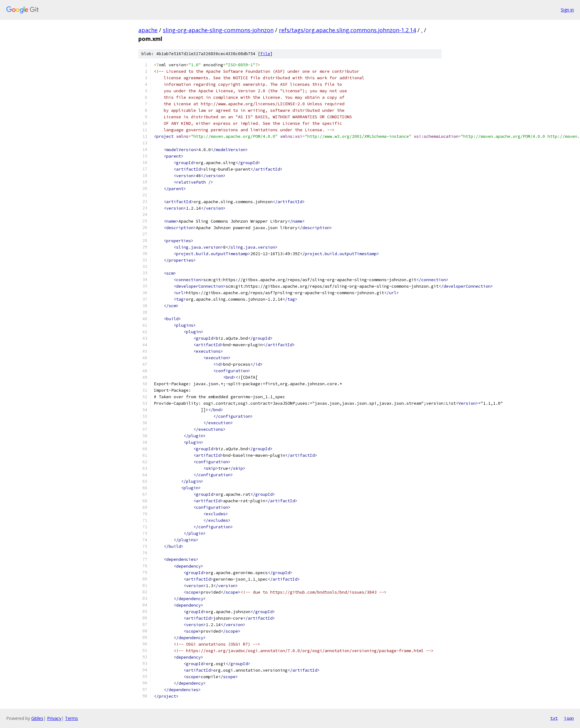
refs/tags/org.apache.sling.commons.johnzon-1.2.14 (347, 30)
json (569, 718)
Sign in (567, 10)
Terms (71, 718)
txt (554, 718)
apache (148, 30)
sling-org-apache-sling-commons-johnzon (218, 30)
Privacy (54, 718)
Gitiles (37, 718)
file (265, 54)
